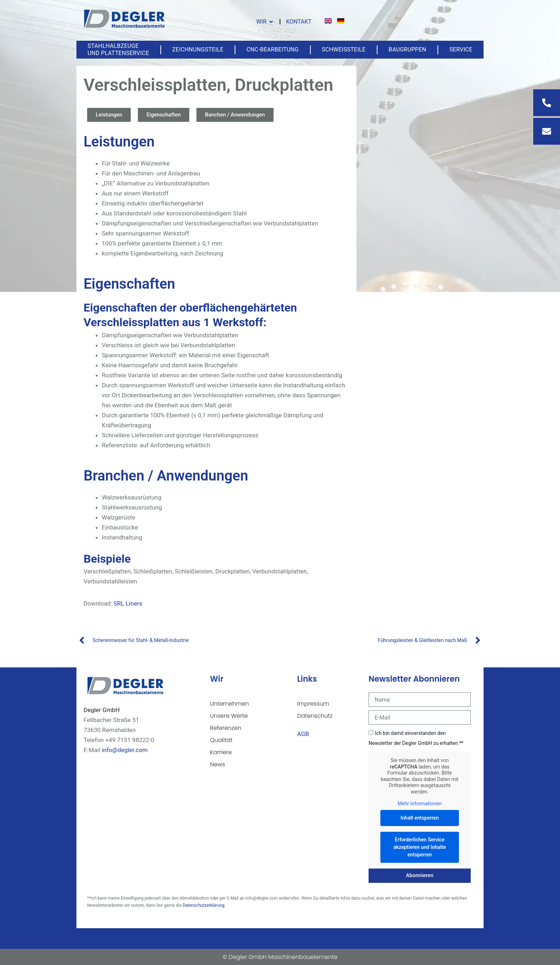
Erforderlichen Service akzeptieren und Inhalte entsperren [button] (420, 847)
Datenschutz (315, 716)
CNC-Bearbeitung (272, 49)
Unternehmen (229, 704)
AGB (303, 734)
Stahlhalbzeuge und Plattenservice (118, 49)
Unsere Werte (229, 716)
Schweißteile (344, 49)
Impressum (313, 704)
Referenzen (226, 728)
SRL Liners (128, 603)
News (217, 764)
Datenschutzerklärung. (204, 905)
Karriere (221, 752)
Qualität (221, 740)
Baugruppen (407, 49)
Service (461, 49)
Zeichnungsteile (198, 49)
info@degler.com (125, 750)
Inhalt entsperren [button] (420, 818)
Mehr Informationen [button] (419, 804)
